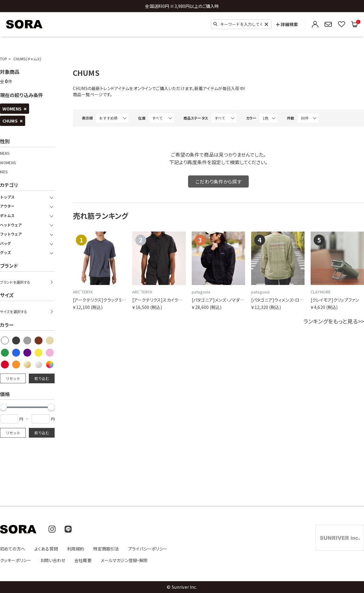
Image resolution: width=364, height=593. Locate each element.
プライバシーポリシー (148, 549)
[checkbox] (5, 341)
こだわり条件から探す (218, 181)
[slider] (51, 407)
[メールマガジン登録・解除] (328, 24)
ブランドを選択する (15, 282)
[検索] (215, 24)
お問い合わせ (53, 560)
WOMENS (12, 109)
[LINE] (68, 529)
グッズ (5, 252)
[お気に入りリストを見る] (342, 24)
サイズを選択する (14, 312)
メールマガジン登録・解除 (124, 560)
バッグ (5, 243)
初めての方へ (13, 549)
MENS (5, 153)
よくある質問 (46, 549)
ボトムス (7, 215)
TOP (4, 59)
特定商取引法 (106, 549)
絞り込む (42, 378)
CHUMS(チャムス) (27, 59)
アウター (7, 206)
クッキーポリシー (16, 560)
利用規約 (76, 549)
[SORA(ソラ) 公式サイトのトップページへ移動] (24, 24)
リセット (13, 378)
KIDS (4, 172)
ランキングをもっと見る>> (334, 321)
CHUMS (10, 121)
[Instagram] (52, 529)
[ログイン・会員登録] (315, 24)
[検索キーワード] (241, 24)
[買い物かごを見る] (355, 24)
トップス (7, 197)
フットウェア (11, 234)
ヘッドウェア (11, 225)
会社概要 (83, 560)
